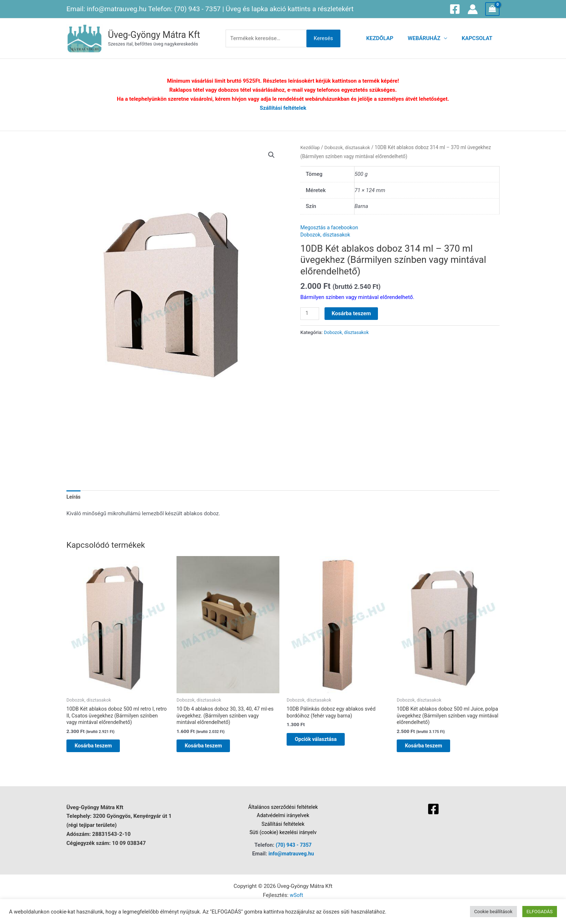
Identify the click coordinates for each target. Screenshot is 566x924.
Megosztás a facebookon (331, 227)
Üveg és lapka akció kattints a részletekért (289, 9)
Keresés (323, 38)
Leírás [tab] (74, 497)
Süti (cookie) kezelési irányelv (283, 838)
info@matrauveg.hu (116, 9)
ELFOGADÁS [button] (540, 912)
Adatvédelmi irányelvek (283, 820)
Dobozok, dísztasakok (349, 147)
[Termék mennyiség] (310, 314)
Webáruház (430, 38)
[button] (271, 155)
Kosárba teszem (352, 313)
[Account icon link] (473, 9)
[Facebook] (455, 9)
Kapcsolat (479, 38)
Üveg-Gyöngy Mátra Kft (154, 35)
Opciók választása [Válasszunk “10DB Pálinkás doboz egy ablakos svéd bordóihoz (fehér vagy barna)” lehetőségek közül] (323, 742)
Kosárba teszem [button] (101, 749)
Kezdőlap (389, 38)
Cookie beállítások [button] (493, 912)
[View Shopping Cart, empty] (492, 9)
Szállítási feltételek (283, 108)
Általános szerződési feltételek (283, 811)
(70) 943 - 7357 (198, 9)
